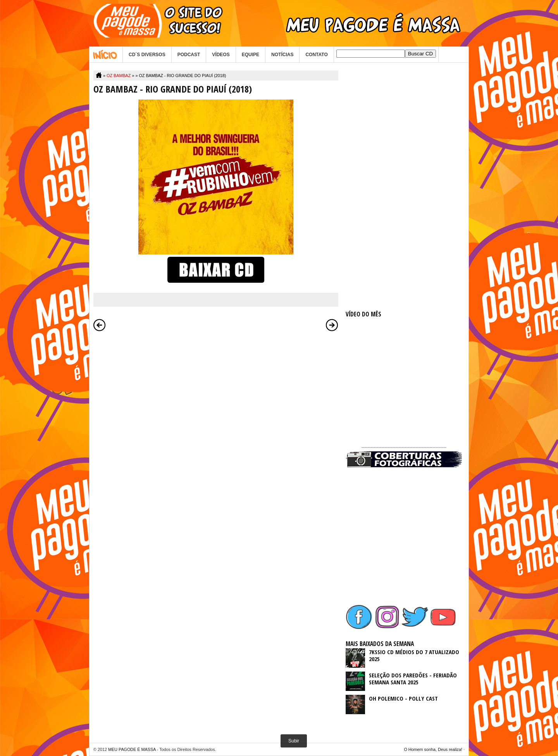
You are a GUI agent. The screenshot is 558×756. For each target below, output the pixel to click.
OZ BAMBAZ (119, 76)
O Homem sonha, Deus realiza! (433, 749)
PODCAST (189, 55)
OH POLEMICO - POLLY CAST (403, 698)
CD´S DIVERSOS (147, 55)
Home (106, 55)
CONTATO (316, 55)
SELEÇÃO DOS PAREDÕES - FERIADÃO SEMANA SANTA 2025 (413, 679)
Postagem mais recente (100, 325)
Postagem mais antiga (332, 325)
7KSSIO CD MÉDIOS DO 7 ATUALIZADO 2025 (414, 655)
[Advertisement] (404, 187)
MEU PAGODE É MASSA (132, 749)
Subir (294, 741)
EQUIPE (251, 55)
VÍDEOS (221, 55)
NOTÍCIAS (282, 55)
